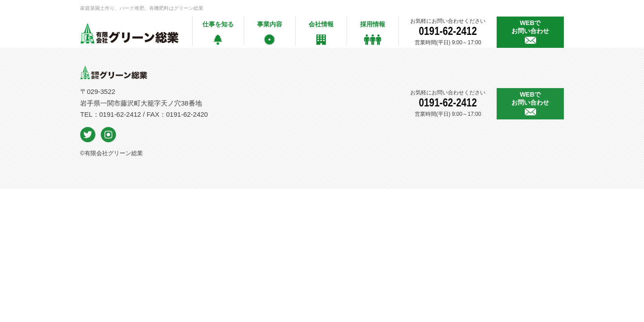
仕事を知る (218, 24)
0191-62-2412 (448, 29)
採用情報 (373, 24)
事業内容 (270, 24)
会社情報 (321, 24)
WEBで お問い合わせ (530, 27)
